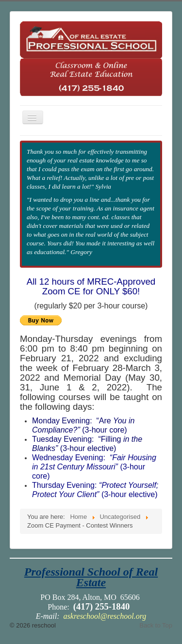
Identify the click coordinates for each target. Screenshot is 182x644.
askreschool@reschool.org (105, 616)
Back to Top (156, 625)
